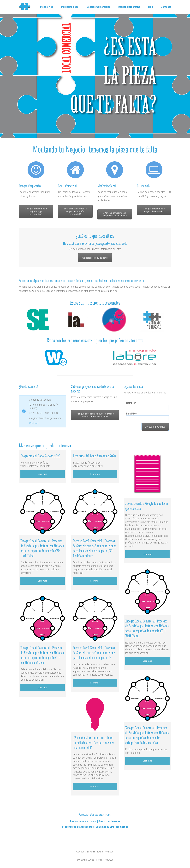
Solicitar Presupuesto (95, 258)
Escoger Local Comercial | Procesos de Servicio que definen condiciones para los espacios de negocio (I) (94, 653)
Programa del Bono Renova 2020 (40, 456)
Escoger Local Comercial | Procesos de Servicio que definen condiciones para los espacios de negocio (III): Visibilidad (147, 629)
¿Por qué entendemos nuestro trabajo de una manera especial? (95, 415)
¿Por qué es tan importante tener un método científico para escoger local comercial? (93, 743)
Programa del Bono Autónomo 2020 (94, 456)
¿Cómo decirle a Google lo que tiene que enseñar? (147, 506)
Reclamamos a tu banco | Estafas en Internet (95, 821)
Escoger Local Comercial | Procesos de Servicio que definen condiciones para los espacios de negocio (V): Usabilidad (42, 548)
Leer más (43, 474)
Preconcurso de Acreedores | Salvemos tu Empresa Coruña (95, 827)
